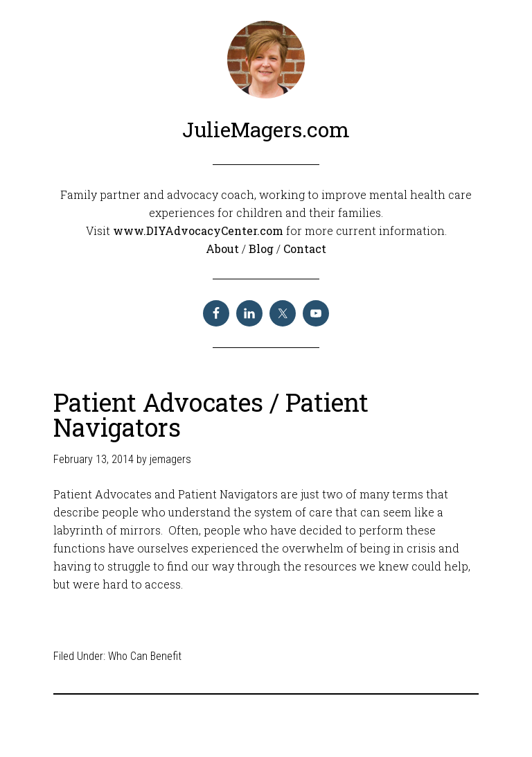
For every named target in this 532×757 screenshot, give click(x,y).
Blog (263, 249)
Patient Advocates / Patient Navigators (211, 415)
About (224, 249)
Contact (305, 249)
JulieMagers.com (266, 129)
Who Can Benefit (145, 656)
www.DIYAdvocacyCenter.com (198, 230)
